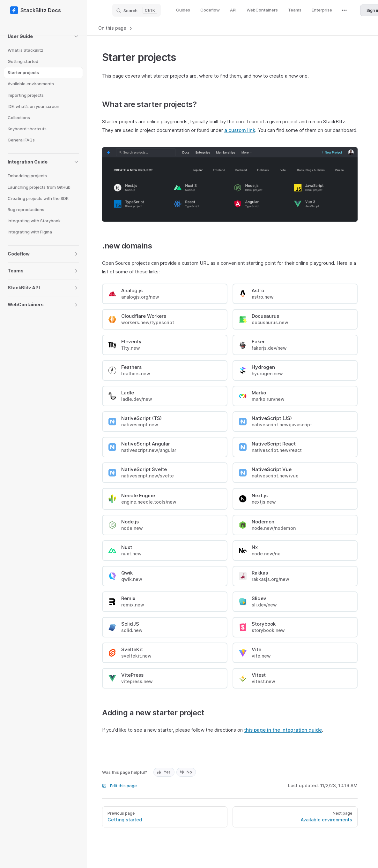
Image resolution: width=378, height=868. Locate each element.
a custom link (240, 130)
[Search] (137, 10)
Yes (164, 772)
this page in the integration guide (283, 730)
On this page (116, 28)
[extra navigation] (344, 10)
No (186, 772)
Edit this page (119, 786)
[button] (43, 36)
